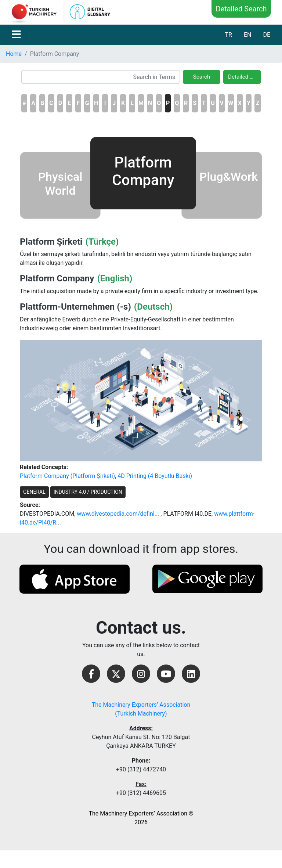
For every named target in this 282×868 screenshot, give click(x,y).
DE (267, 35)
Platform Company (57, 278)
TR (228, 35)
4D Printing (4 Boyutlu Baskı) (155, 476)
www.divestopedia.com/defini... (118, 514)
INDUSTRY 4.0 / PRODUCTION (88, 492)
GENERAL (34, 492)
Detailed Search (241, 9)
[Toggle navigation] (16, 35)
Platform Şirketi (51, 242)
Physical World (60, 184)
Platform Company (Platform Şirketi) (67, 476)
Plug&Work (229, 177)
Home (14, 54)
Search (202, 77)
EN (248, 35)
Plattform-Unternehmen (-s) (75, 307)
